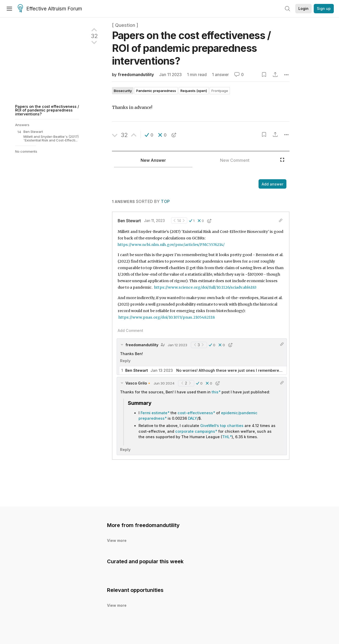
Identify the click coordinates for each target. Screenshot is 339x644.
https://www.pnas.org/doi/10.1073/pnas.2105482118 (167, 317)
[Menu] (9, 9)
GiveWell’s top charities (222, 426)
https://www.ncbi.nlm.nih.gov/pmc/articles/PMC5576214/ (171, 245)
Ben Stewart (129, 221)
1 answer (220, 75)
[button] (149, 135)
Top (165, 202)
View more (117, 540)
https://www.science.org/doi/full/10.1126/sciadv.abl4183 (205, 287)
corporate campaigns (195, 431)
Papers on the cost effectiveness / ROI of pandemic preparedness (191, 48)
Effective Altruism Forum (50, 9)
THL (226, 437)
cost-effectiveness (195, 413)
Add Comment (130, 330)
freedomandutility (136, 75)
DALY (193, 418)
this (215, 392)
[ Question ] (125, 25)
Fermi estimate (154, 413)
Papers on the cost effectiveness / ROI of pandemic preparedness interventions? (47, 110)
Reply (125, 361)
